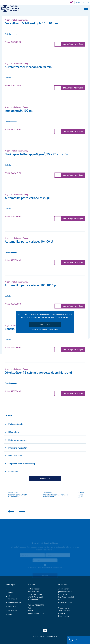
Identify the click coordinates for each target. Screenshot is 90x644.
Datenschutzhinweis (40, 329)
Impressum (53, 329)
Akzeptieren (45, 324)
